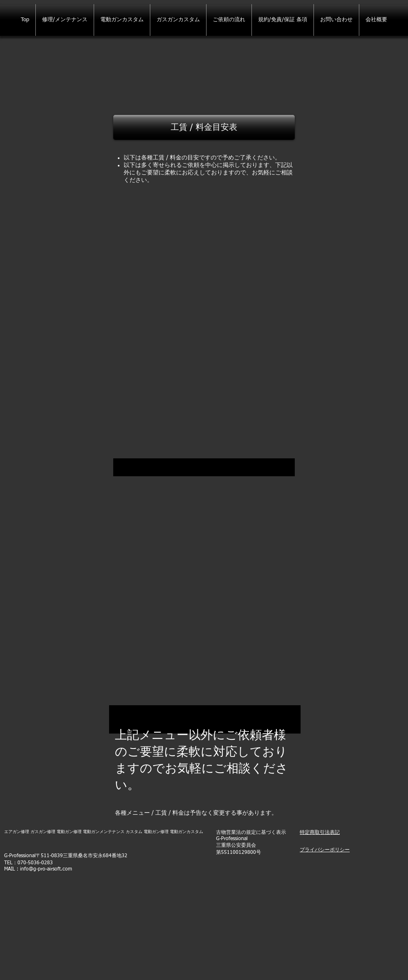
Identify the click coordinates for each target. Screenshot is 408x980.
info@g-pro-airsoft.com (46, 869)
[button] (204, 127)
